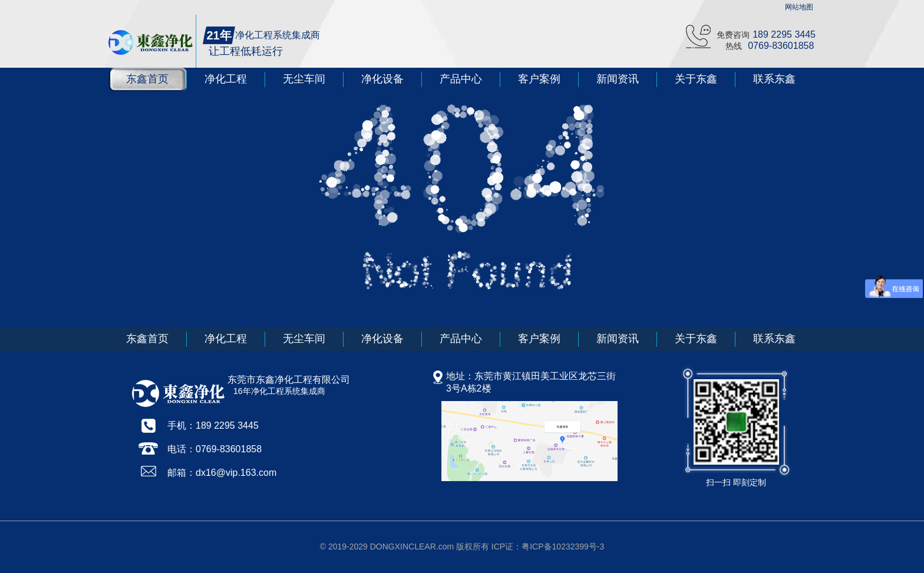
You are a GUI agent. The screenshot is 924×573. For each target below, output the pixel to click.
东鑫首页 (147, 79)
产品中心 (461, 79)
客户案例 (539, 79)
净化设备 (382, 79)
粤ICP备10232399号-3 (563, 546)
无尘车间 (304, 79)
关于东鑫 (696, 79)
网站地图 (799, 7)
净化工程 (226, 79)
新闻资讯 (618, 79)
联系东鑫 (774, 79)
